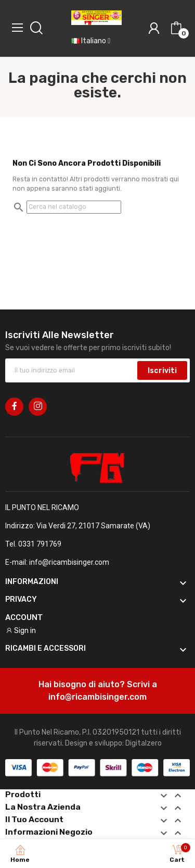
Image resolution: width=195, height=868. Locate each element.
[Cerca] (74, 207)
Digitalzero (144, 743)
